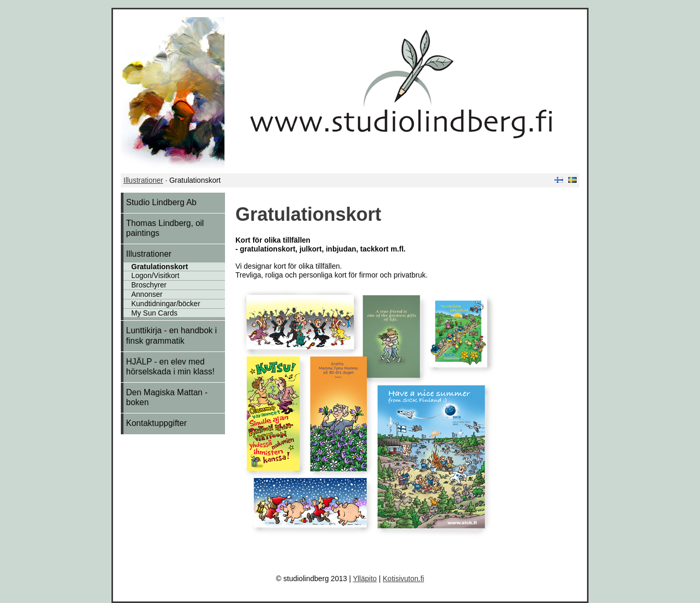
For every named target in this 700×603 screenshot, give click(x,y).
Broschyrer (149, 285)
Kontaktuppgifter (157, 423)
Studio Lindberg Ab (161, 202)
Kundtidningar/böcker (166, 304)
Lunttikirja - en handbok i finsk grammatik (171, 335)
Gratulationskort (160, 267)
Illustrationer (143, 180)
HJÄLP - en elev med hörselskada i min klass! (170, 367)
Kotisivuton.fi (403, 579)
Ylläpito (365, 579)
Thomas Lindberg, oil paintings (165, 228)
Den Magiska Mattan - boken (167, 397)
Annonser (147, 294)
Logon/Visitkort (155, 275)
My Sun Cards (154, 313)
